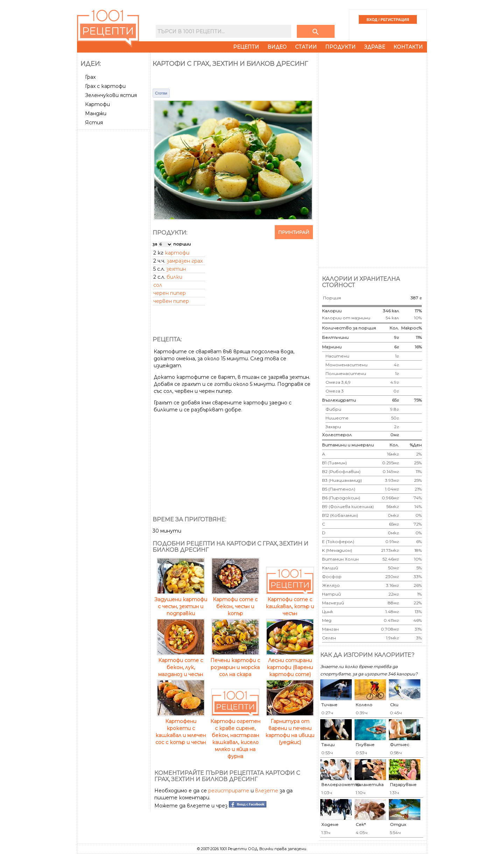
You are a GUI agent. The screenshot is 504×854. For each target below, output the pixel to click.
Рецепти (246, 47)
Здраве (374, 47)
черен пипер (170, 293)
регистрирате (229, 791)
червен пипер (171, 301)
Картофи (97, 104)
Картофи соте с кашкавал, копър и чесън (290, 603)
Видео (277, 47)
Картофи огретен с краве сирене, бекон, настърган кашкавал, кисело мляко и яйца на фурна (235, 735)
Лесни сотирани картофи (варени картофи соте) (290, 664)
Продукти (340, 47)
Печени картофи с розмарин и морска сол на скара (235, 664)
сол (158, 285)
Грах (90, 77)
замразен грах (185, 261)
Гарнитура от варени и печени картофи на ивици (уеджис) (290, 728)
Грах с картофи (105, 86)
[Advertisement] (114, 237)
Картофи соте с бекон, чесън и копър (235, 603)
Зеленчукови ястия (111, 95)
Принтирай (294, 232)
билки (174, 277)
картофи (177, 253)
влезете (267, 791)
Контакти (408, 47)
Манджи (96, 113)
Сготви (161, 93)
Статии (306, 47)
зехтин (176, 269)
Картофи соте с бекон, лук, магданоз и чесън (181, 664)
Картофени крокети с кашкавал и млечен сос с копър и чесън (181, 728)
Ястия (94, 123)
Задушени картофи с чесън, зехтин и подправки (181, 603)
